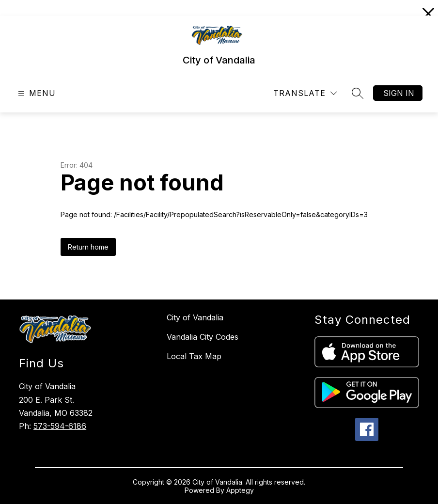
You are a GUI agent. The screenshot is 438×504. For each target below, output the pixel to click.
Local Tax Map (194, 356)
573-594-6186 (60, 426)
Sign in (399, 93)
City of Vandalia (195, 317)
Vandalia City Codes (203, 337)
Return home (88, 247)
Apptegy (240, 490)
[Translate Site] (305, 93)
